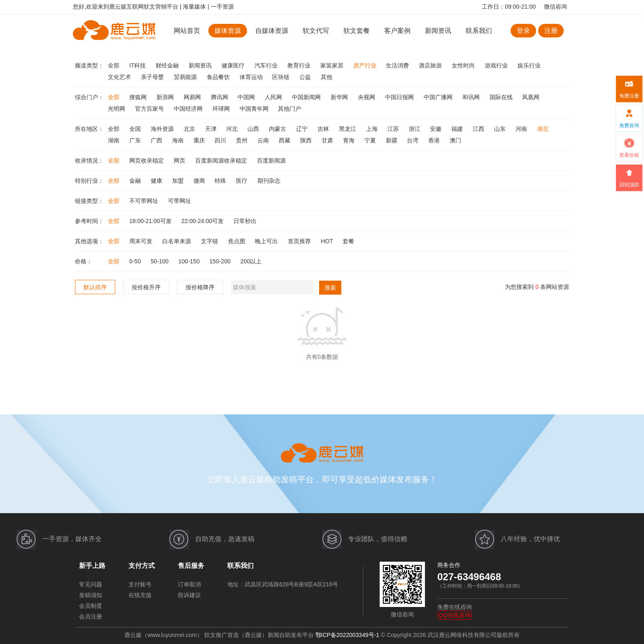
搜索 (330, 288)
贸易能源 (186, 77)
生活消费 (398, 65)
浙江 (415, 129)
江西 (479, 129)
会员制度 (91, 606)
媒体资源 (228, 31)
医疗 (243, 181)
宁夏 (371, 140)
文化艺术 (120, 77)
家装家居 (333, 65)
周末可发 (142, 241)
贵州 (243, 140)
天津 (212, 129)
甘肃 (328, 140)
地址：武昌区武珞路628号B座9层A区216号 (283, 584)
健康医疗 (234, 65)
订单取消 (189, 584)
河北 (233, 129)
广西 (157, 140)
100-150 (190, 261)
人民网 (274, 97)
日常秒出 (245, 221)
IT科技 (138, 65)
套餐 (348, 241)
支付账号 (140, 584)
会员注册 (91, 616)
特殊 (221, 181)
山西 (254, 129)
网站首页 (187, 31)
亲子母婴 (153, 77)
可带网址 (180, 201)
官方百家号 (150, 109)
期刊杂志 (269, 181)
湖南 (114, 140)
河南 (522, 129)
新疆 (392, 140)
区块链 (282, 77)
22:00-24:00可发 (204, 221)
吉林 (324, 129)
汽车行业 (267, 65)
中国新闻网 (307, 97)
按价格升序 (146, 287)
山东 (501, 129)
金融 (136, 181)
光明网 (117, 109)
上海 (373, 129)
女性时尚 (464, 65)
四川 (221, 140)
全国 (136, 129)
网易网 (193, 97)
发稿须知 (91, 595)
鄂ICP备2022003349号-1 (348, 635)
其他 (327, 77)
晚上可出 (267, 241)
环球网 (222, 109)
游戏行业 (497, 65)
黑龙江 (348, 129)
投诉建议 (189, 595)
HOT (328, 241)
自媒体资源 (272, 31)
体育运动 (252, 77)
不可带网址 (145, 201)
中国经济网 (189, 109)
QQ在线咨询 (455, 615)
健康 (157, 181)
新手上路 (92, 566)
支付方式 (142, 566)
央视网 (367, 97)
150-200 (221, 261)
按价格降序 (200, 287)
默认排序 (95, 287)
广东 (136, 140)
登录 (523, 31)
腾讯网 (220, 97)
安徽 (436, 129)
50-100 (160, 261)
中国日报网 (400, 97)
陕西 (307, 140)
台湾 (413, 140)
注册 (551, 31)
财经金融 (168, 65)
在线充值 (140, 595)
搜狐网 (139, 97)
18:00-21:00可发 (151, 221)
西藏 (285, 140)
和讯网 (472, 97)
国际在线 (502, 97)
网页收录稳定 (147, 160)
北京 (190, 129)
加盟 (179, 181)
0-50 (136, 261)
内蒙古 (278, 129)
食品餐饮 (219, 77)
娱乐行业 (529, 65)
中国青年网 (255, 109)
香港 (435, 140)
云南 (264, 140)
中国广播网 (439, 97)
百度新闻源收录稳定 (222, 160)
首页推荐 (300, 241)
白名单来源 (177, 241)
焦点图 (238, 241)
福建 (458, 129)
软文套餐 (357, 31)
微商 (200, 181)
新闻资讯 (438, 31)
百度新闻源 (271, 160)
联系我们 (479, 31)
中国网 (247, 97)
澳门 (455, 140)
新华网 (340, 97)
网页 (180, 160)
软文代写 (316, 31)
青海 (350, 140)
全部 (114, 65)
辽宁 (303, 129)
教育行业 (300, 65)
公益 (306, 77)
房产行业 (366, 65)
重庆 (200, 140)
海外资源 (163, 129)
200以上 (251, 261)
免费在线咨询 (455, 607)
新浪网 (166, 97)
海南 (179, 140)
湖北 (543, 129)
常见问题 (91, 584)
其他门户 (289, 109)
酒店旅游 (431, 65)
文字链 (210, 241)
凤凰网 (531, 97)
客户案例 (398, 31)
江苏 (394, 129)
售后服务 (191, 566)
